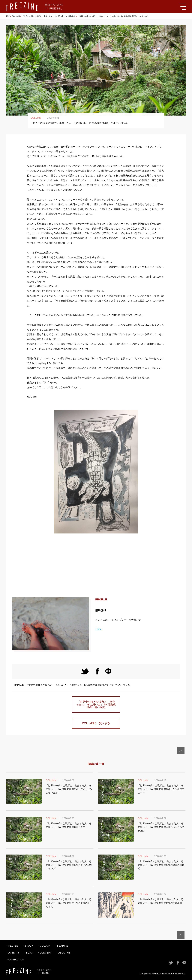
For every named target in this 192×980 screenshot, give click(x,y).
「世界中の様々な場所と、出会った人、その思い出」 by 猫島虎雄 (49, 16)
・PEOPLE (12, 946)
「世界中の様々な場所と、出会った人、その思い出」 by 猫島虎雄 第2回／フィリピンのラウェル (72, 685)
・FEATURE (62, 946)
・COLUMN (44, 946)
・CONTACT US (15, 960)
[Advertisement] (96, 566)
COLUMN (16, 16)
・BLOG (28, 953)
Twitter (99, 629)
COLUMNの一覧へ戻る (96, 723)
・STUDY (28, 946)
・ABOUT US (63, 953)
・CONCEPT (44, 953)
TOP (8, 16)
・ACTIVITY (13, 953)
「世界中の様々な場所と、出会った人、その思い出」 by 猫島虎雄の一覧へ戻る (96, 705)
